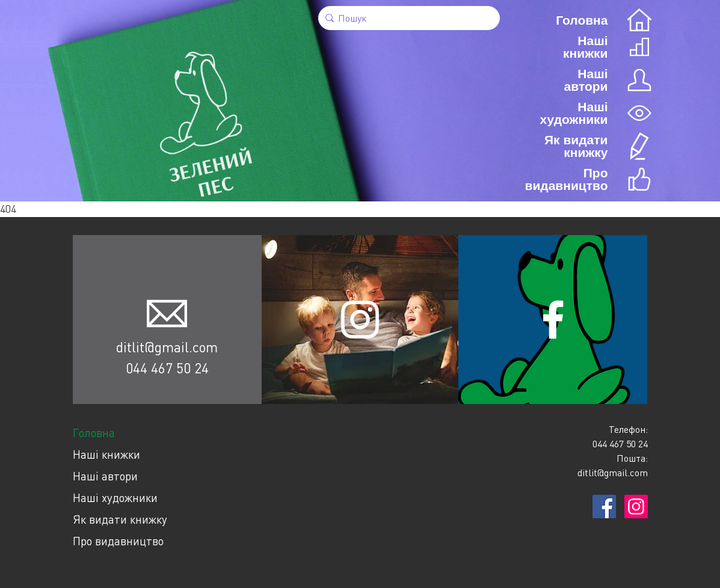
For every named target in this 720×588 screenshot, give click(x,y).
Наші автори (105, 476)
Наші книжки (106, 454)
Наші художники (115, 498)
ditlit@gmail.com (167, 347)
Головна (94, 433)
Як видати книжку (120, 519)
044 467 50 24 (167, 368)
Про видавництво (118, 541)
